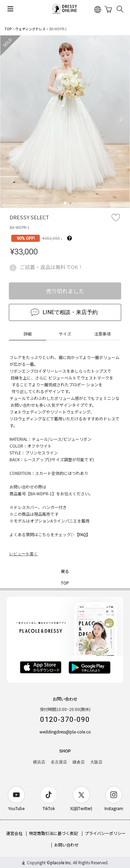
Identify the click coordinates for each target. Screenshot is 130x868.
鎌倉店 (79, 762)
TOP (8, 29)
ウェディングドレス (30, 29)
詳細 (28, 334)
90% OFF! (26, 238)
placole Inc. (61, 862)
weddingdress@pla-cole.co (65, 732)
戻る (65, 571)
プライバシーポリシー (105, 833)
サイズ (65, 334)
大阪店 (96, 762)
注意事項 (102, 334)
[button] (65, 203)
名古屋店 (59, 762)
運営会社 (14, 833)
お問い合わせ (66, 845)
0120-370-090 (65, 719)
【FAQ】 (83, 534)
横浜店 (39, 762)
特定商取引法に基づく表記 (53, 833)
